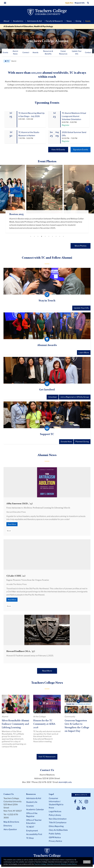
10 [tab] (63, 237)
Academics (18, 21)
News (69, 21)
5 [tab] (45, 237)
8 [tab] (56, 237)
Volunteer (53, 397)
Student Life (32, 802)
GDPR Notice (55, 838)
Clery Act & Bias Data (58, 830)
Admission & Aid (34, 21)
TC (7, 61)
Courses (30, 806)
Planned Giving (82, 442)
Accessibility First (34, 835)
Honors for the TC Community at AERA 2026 (44, 724)
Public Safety (55, 834)
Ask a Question (10, 830)
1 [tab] (31, 237)
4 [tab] (42, 237)
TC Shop (30, 838)
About (6, 21)
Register (66, 125)
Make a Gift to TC (81, 795)
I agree (87, 862)
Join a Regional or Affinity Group (75, 397)
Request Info (80, 3)
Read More (12, 524)
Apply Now (69, 3)
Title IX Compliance (58, 823)
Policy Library (55, 815)
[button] (5, 3)
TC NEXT (30, 827)
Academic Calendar (35, 810)
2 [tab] (34, 237)
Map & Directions (11, 822)
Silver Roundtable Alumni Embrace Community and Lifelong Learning (15, 724)
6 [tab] (49, 237)
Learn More (84, 353)
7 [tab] (52, 237)
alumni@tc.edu (65, 782)
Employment (32, 831)
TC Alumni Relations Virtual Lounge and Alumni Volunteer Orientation (74, 116)
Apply (88, 21)
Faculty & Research (54, 21)
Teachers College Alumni (47, 41)
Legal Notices (55, 812)
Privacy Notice (55, 841)
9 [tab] (60, 237)
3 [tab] (38, 237)
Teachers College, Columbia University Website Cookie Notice (55, 864)
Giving (78, 21)
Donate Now (66, 442)
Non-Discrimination (58, 819)
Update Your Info (81, 308)
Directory (8, 826)
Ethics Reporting (56, 826)
